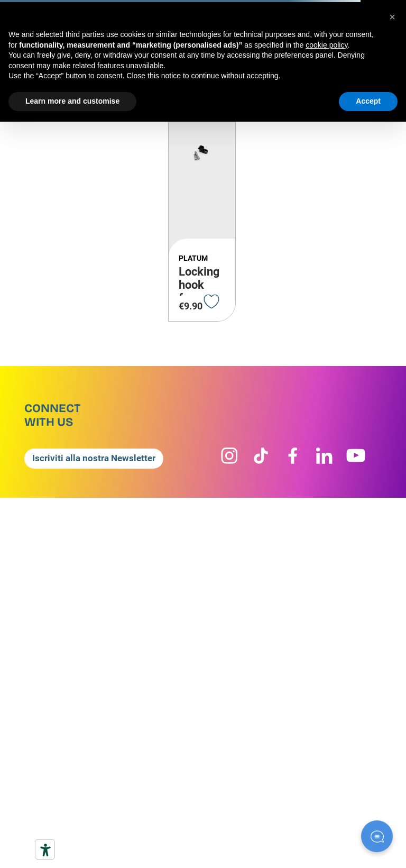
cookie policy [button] (326, 45)
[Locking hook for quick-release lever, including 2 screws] (202, 194)
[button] (114, 459)
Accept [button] (368, 101)
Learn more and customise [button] (72, 101)
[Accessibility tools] (45, 849)
